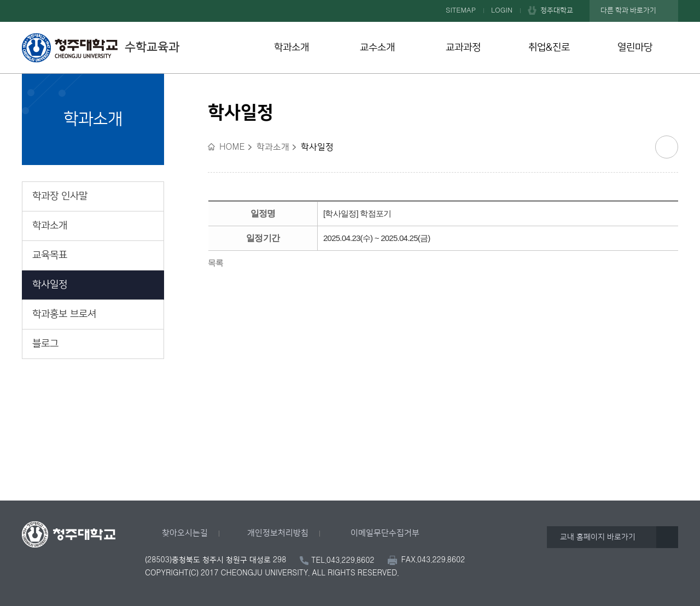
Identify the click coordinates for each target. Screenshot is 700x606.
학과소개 (291, 48)
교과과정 (463, 48)
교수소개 (377, 48)
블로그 (45, 344)
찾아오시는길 (185, 533)
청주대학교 (557, 10)
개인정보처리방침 (278, 533)
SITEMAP (461, 10)
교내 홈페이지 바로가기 (598, 537)
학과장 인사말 (60, 196)
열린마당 (635, 48)
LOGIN (502, 10)
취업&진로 (549, 48)
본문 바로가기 (350, 1)
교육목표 (50, 255)
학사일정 (50, 285)
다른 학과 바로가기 (628, 10)
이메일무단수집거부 (385, 533)
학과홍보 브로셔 (64, 314)
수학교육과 (101, 48)
